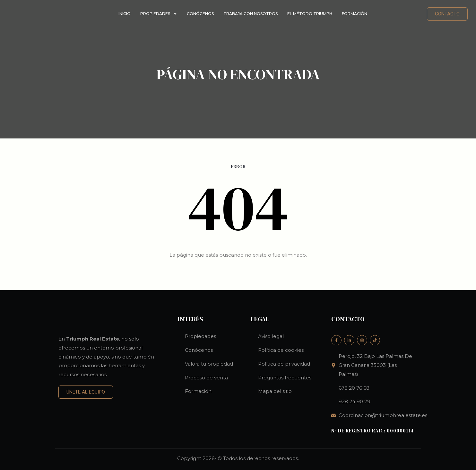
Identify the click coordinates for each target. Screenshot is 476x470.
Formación (355, 14)
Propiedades (159, 14)
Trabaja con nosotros (251, 14)
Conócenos (200, 14)
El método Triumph (310, 14)
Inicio (125, 14)
